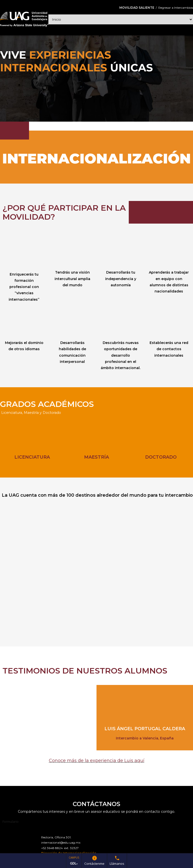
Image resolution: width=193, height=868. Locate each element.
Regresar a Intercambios (176, 8)
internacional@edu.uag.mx (61, 843)
